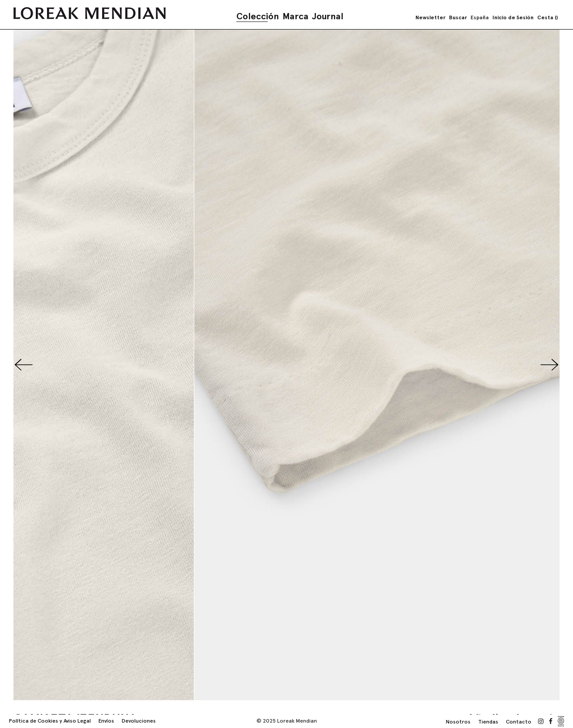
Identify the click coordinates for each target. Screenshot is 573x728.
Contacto (519, 722)
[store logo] (90, 13)
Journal (328, 16)
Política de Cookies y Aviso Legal (50, 721)
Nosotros (458, 722)
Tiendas (488, 722)
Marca (295, 16)
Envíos (106, 721)
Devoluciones (139, 721)
